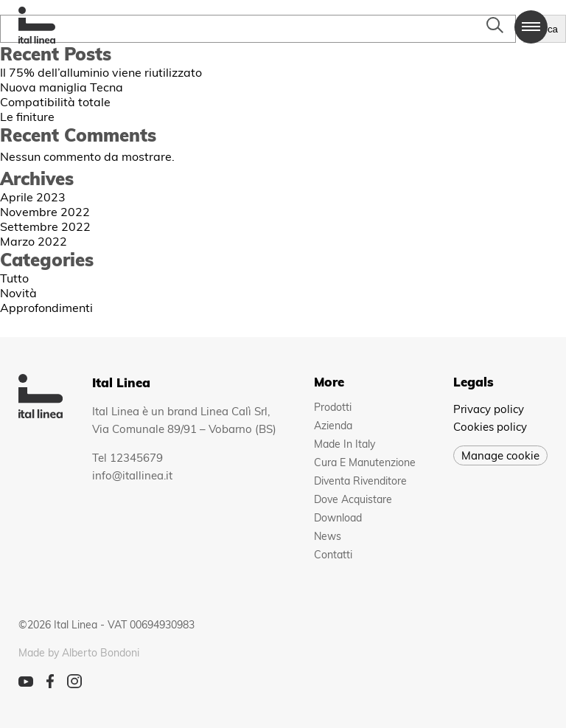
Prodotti (333, 407)
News (328, 536)
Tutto (14, 278)
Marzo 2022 (34, 241)
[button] (531, 27)
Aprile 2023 (33, 197)
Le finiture (27, 117)
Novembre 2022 (45, 212)
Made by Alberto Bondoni (79, 653)
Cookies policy (490, 427)
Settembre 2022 (45, 226)
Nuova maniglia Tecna (62, 87)
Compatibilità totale (55, 102)
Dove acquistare (353, 499)
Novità (18, 293)
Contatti (333, 555)
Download (338, 518)
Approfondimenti (46, 308)
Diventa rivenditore (360, 481)
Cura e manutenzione (365, 462)
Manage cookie (500, 455)
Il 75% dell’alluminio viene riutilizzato (101, 72)
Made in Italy (345, 444)
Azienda (333, 426)
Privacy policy (489, 409)
